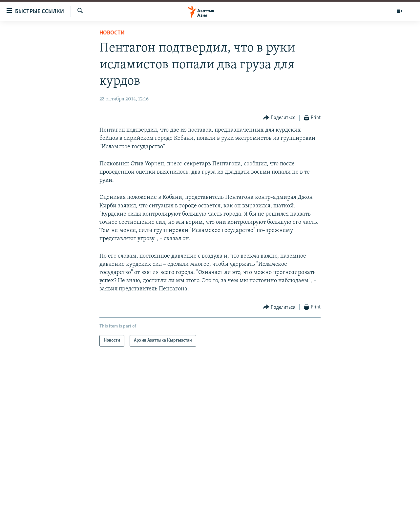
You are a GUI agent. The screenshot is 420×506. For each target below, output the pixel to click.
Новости (112, 33)
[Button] (279, 118)
